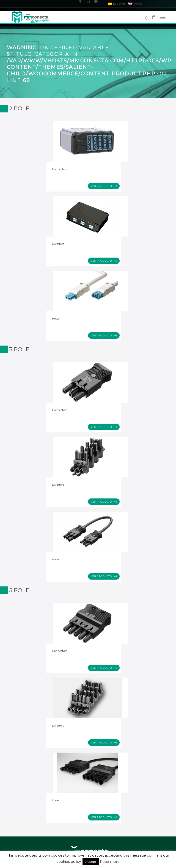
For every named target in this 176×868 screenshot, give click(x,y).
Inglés (135, 4)
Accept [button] (91, 862)
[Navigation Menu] (163, 17)
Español (117, 4)
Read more (110, 861)
